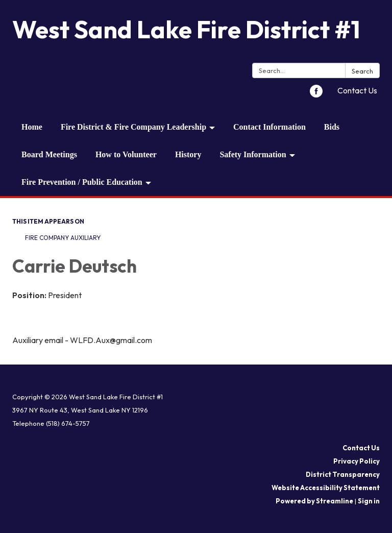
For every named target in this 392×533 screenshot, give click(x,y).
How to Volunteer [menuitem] (126, 154)
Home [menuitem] (32, 127)
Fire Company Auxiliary (63, 238)
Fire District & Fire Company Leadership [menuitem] (133, 127)
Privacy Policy (357, 461)
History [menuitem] (188, 154)
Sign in (369, 501)
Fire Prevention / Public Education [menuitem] (82, 182)
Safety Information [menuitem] (253, 154)
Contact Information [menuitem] (269, 127)
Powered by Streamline (314, 501)
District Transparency (343, 474)
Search (362, 71)
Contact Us (357, 90)
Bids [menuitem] (332, 127)
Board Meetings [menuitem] (49, 154)
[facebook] (316, 94)
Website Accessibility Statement (326, 488)
